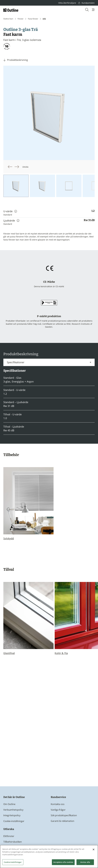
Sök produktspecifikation (64, 815)
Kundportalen (86, 3)
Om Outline (9, 804)
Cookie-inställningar (14, 821)
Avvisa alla (85, 863)
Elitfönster (9, 836)
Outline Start (8, 19)
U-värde (10, 211)
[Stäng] (94, 850)
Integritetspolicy (12, 815)
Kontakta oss (58, 804)
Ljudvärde (11, 220)
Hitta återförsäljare (67, 3)
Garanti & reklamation (62, 821)
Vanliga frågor (58, 810)
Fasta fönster (33, 19)
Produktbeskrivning (17, 60)
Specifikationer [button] (16, 362)
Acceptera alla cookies (63, 863)
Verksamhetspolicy (13, 810)
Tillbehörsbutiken (13, 842)
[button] (93, 10)
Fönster (21, 19)
